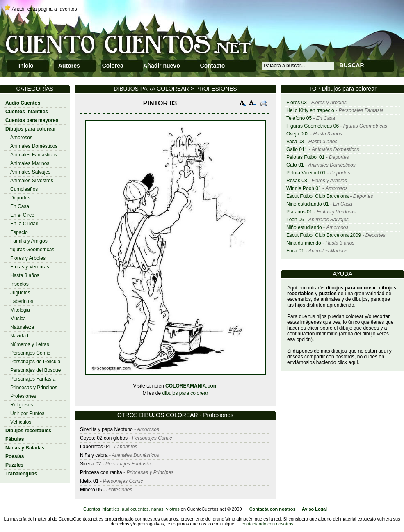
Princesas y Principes (34, 388)
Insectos (19, 284)
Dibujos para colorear (31, 129)
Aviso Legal (314, 509)
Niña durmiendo (304, 243)
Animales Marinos (30, 163)
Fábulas (15, 439)
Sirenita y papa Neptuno (106, 429)
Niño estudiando (304, 227)
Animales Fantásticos (34, 155)
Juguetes (20, 293)
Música (18, 319)
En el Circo (22, 215)
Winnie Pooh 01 (304, 188)
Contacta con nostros (273, 509)
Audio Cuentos (23, 103)
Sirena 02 (90, 464)
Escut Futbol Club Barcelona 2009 (324, 235)
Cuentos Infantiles (27, 112)
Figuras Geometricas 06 (313, 126)
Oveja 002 (298, 134)
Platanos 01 (299, 212)
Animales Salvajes (30, 172)
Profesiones (23, 396)
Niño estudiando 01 (307, 204)
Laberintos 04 (95, 447)
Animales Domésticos (34, 146)
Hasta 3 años (25, 275)
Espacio (19, 232)
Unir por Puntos (27, 413)
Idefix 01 (89, 481)
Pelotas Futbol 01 (305, 157)
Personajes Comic (30, 353)
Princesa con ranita (101, 472)
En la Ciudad (24, 224)
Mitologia (20, 310)
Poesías (15, 456)
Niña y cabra (94, 455)
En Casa (20, 206)
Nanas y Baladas (25, 448)
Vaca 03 (295, 142)
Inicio (26, 66)
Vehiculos (21, 422)
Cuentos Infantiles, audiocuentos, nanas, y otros (131, 509)
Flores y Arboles (28, 258)
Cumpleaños (24, 189)
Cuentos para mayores (32, 120)
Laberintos (22, 301)
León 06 (295, 220)
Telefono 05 (299, 118)
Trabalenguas (21, 474)
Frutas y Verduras (30, 267)
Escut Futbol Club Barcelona (317, 196)
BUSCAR (352, 65)
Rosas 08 (297, 181)
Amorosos (21, 138)
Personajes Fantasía (33, 379)
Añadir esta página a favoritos (45, 9)
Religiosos (22, 405)
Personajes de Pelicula (35, 362)
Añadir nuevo (161, 66)
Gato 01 (295, 165)
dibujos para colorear (185, 393)
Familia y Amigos (29, 241)
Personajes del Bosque (35, 370)
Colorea (113, 66)
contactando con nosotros (267, 524)
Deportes (20, 198)
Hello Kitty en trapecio (310, 110)
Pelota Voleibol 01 (306, 173)
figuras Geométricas (32, 250)
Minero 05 (91, 490)
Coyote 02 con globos (104, 438)
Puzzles (14, 465)
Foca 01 (295, 251)
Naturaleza (22, 327)
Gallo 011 (297, 149)
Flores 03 (297, 103)
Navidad (19, 336)
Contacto (213, 66)
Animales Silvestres (32, 181)
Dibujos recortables (28, 431)
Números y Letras (30, 344)
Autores (69, 66)
